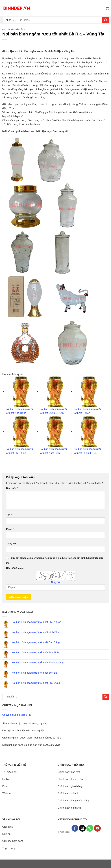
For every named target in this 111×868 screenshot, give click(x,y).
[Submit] (106, 20)
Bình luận (12, 488)
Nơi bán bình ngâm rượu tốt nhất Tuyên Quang (38, 663)
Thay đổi (55, 582)
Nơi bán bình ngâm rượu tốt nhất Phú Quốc (36, 683)
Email (10, 529)
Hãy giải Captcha (15, 568)
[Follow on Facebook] (75, 828)
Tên (9, 515)
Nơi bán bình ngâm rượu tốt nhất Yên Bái (34, 673)
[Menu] (102, 8)
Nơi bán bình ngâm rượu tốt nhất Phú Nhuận (36, 622)
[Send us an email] (82, 828)
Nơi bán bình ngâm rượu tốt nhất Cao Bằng (36, 642)
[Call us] (90, 828)
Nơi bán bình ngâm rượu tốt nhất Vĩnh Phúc (36, 632)
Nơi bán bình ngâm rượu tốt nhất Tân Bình (35, 653)
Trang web (12, 543)
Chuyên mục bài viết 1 (14, 29)
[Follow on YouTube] (97, 828)
